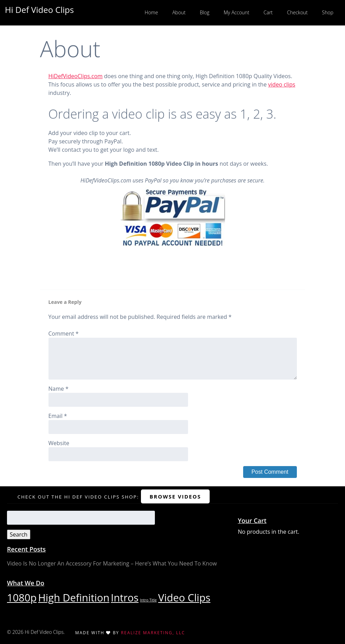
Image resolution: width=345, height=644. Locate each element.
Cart (268, 12)
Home (151, 12)
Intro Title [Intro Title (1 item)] (148, 600)
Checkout (297, 12)
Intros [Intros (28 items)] (125, 597)
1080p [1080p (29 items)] (22, 598)
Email (58, 416)
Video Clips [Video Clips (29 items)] (184, 598)
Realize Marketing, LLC (153, 632)
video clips (282, 84)
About (179, 12)
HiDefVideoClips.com (76, 76)
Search (19, 534)
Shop (328, 12)
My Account (236, 12)
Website (59, 443)
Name (59, 389)
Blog (205, 12)
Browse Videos (175, 496)
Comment (64, 334)
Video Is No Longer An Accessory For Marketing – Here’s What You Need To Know (112, 563)
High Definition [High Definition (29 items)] (74, 598)
